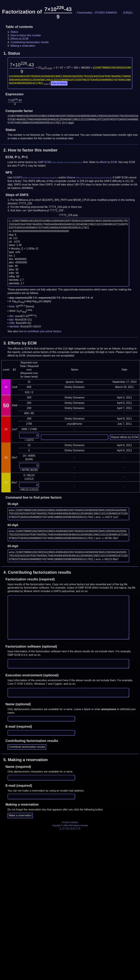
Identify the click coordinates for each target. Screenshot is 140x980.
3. (20, 343)
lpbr (11, 320)
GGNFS (18, 177)
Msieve (71, 177)
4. (37, 572)
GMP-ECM (44, 162)
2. (30, 150)
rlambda (14, 326)
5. (25, 760)
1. (12, 53)
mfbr (12, 323)
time (12, 306)
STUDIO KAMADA (106, 13)
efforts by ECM (108, 162)
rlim (11, 316)
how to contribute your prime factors (40, 331)
